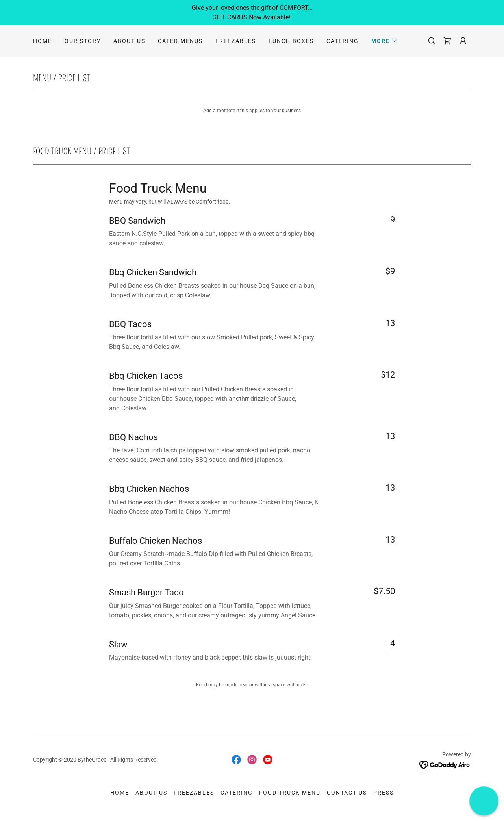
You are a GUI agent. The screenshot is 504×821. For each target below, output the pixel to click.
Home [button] (120, 793)
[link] (447, 41)
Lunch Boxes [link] (291, 41)
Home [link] (43, 41)
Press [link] (384, 793)
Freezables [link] (236, 41)
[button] (384, 41)
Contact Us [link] (347, 793)
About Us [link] (129, 41)
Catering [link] (343, 41)
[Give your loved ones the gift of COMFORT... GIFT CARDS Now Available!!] (252, 13)
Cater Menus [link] (180, 41)
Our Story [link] (83, 41)
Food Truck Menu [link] (290, 793)
